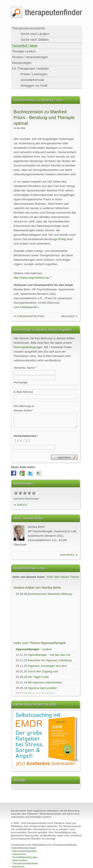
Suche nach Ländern (35, 34)
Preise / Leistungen (34, 74)
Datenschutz (18, 854)
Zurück (22, 505)
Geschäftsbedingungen (24, 857)
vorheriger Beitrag (31, 316)
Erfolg (62, 239)
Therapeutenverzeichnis (28, 28)
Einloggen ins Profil (34, 86)
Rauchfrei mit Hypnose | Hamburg (50, 660)
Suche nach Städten (35, 40)
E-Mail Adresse (23, 392)
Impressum (18, 866)
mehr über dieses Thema (63, 577)
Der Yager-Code (38, 677)
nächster (68, 316)
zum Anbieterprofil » (26, 307)
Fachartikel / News (25, 46)
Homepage (21, 382)
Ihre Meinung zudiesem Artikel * (24, 408)
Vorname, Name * (25, 368)
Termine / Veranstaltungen (30, 57)
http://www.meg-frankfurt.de (31, 278)
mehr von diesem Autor (29, 577)
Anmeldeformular (33, 80)
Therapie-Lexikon (24, 51)
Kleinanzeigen (22, 63)
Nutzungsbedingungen (28, 347)
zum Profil (67, 555)
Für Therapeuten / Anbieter (30, 69)
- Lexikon (34, 649)
